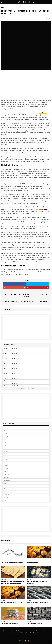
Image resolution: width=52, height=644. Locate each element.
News (3, 8)
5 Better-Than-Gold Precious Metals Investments (37, 588)
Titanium (6, 477)
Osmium (6, 454)
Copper (6, 422)
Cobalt (6, 419)
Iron (5, 431)
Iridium (6, 428)
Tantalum (6, 471)
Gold (5, 425)
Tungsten (6, 480)
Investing (4, 565)
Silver (5, 468)
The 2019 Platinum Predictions (10, 609)
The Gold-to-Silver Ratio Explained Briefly (13, 547)
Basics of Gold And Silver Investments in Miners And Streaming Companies (12, 568)
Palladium (6, 457)
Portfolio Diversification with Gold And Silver (12, 588)
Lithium (6, 436)
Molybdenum (7, 445)
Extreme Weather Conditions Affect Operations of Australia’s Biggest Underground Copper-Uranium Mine (26, 288)
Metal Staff (4, 18)
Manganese (7, 439)
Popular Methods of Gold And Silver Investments (37, 568)
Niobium (6, 451)
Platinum (6, 460)
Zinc (5, 486)
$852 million (44, 194)
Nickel (6, 448)
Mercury (6, 442)
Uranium (6, 483)
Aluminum (7, 413)
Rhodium (6, 463)
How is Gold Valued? (33, 547)
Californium (7, 416)
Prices (3, 545)
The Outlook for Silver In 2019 (35, 609)
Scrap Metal (7, 465)
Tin (5, 474)
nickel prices (43, 98)
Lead (5, 434)
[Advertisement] (26, 71)
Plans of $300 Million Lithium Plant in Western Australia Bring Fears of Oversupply (26, 281)
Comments (7, 295)
